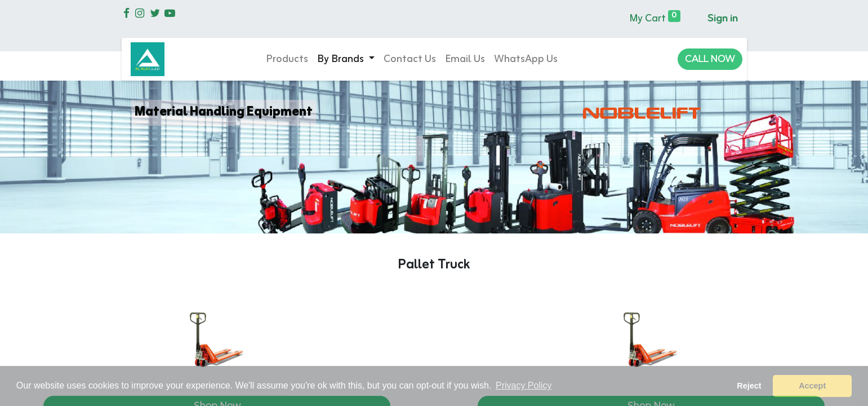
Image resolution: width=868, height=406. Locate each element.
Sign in (723, 19)
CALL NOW (710, 59)
